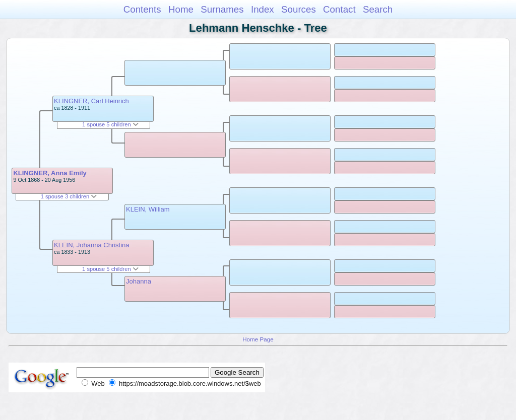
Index (263, 9)
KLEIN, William (148, 209)
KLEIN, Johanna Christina (92, 245)
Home (181, 9)
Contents (142, 9)
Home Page (258, 339)
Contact (339, 9)
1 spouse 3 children (69, 196)
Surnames (222, 9)
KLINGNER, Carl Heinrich (91, 101)
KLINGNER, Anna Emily (50, 173)
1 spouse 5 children (110, 124)
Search (378, 9)
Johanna (139, 281)
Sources (299, 9)
